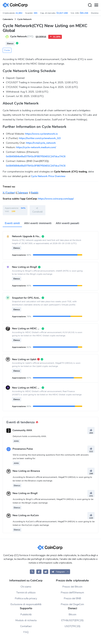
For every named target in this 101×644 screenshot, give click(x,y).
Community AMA (22, 430)
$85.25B (84, 13)
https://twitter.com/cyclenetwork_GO (40, 138)
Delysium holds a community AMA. (30, 436)
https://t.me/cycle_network (41, 143)
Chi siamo (26, 587)
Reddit (35, 193)
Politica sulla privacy (26, 598)
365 (35, 13)
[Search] (90, 5)
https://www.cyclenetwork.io (41, 134)
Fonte (7, 50)
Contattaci (26, 626)
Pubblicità (26, 614)
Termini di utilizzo (26, 593)
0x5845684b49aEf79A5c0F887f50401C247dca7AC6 (36, 156)
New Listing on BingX (25, 493)
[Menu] (96, 5)
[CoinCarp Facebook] (39, 572)
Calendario (8, 19)
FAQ (26, 632)
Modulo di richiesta (26, 620)
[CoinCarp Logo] (16, 5)
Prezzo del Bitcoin (72, 587)
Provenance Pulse (23, 449)
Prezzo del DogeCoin (72, 604)
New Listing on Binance (26, 471)
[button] (60, 572)
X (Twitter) (9, 193)
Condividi (37, 210)
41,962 (19, 13)
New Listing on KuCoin (26, 516)
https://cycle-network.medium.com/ (36, 147)
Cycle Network (24, 19)
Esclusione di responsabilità (26, 604)
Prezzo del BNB (72, 598)
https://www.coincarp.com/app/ (56, 199)
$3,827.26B (62, 13)
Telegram (22, 193)
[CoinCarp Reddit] (46, 572)
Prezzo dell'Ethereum (72, 593)
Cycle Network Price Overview (48, 176)
